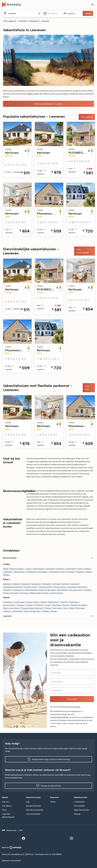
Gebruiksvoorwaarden (35, 810)
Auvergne (26, 584)
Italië (80, 569)
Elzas (35, 587)
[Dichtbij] (92, 5)
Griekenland (71, 569)
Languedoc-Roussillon (77, 587)
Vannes (54, 611)
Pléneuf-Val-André (79, 605)
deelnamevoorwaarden (70, 707)
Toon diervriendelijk (82, 251)
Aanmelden (72, 699)
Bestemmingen (17, 569)
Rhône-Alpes (36, 593)
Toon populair (87, 117)
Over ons (6, 802)
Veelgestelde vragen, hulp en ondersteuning (49, 759)
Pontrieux (80, 608)
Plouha (48, 608)
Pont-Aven (57, 608)
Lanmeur (21, 605)
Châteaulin (8, 602)
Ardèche (16, 584)
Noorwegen (43, 572)
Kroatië (87, 569)
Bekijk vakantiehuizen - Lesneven (48, 104)
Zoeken (88, 13)
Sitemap (77, 814)
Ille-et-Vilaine (9, 605)
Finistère (64, 602)
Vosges (46, 593)
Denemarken (39, 569)
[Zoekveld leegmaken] (39, 13)
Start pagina (9, 21)
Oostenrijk (54, 572)
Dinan (37, 602)
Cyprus (29, 569)
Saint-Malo (18, 611)
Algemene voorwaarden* (12, 860)
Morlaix (66, 605)
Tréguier (45, 611)
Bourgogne (36, 584)
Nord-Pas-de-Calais (47, 590)
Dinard (44, 602)
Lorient (48, 605)
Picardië (87, 590)
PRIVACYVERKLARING (59, 717)
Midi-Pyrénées (31, 590)
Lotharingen (18, 590)
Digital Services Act (82, 810)
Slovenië (80, 572)
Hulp (28, 802)
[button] (52, 13)
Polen (63, 572)
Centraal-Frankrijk (60, 584)
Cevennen (74, 584)
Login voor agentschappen (8, 815)
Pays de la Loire (75, 590)
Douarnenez (53, 602)
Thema (53, 802)
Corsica (27, 587)
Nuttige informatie (33, 806)
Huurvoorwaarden (33, 814)
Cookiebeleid (79, 802)
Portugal (71, 572)
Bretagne (33, 21)
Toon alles (87, 388)
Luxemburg (8, 572)
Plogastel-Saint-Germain (32, 608)
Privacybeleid (79, 806)
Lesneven (45, 21)
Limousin (7, 590)
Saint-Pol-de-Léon (32, 611)
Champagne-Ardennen (13, 587)
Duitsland (50, 569)
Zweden (6, 575)
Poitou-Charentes (11, 593)
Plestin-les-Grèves (11, 608)
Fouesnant (74, 602)
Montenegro (20, 572)
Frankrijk (22, 21)
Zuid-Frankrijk (57, 593)
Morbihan (57, 605)
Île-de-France (60, 587)
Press (4, 810)
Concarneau (19, 602)
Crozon (29, 602)
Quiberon (7, 611)
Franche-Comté (45, 587)
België (6, 569)
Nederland (31, 572)
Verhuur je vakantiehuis (48, 786)
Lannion (30, 605)
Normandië (62, 590)
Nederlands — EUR (12, 830)
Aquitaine (7, 584)
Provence (24, 593)
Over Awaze (7, 806)
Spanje (88, 572)
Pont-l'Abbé (69, 608)
